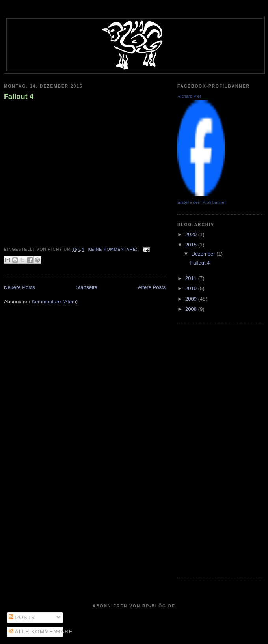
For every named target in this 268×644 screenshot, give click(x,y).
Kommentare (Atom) (55, 301)
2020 (192, 234)
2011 (192, 278)
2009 (192, 299)
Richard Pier (189, 96)
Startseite (87, 287)
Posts (22, 617)
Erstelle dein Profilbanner (202, 202)
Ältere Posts (152, 287)
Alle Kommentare (41, 632)
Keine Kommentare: (114, 249)
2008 (192, 309)
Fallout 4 (19, 97)
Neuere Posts (20, 287)
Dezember (204, 254)
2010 (192, 288)
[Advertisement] (209, 450)
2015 (192, 245)
